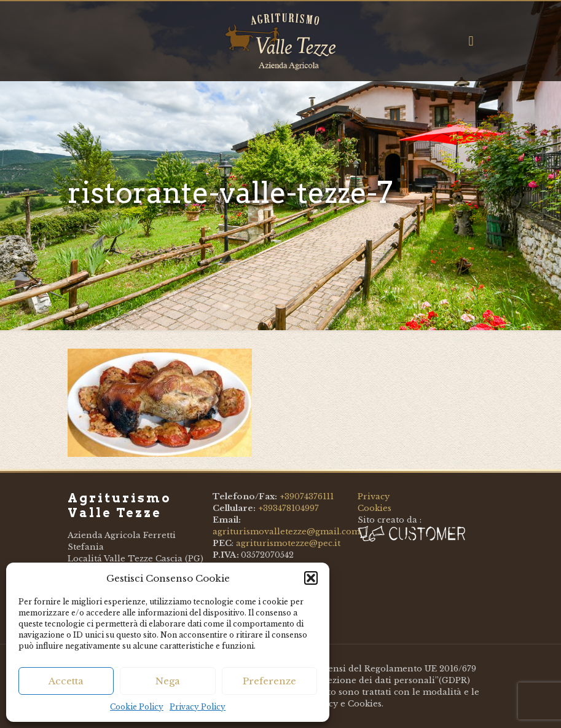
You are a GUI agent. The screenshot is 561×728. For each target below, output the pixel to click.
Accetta (66, 681)
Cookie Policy (137, 707)
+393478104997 (288, 508)
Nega (168, 681)
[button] (311, 578)
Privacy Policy (198, 707)
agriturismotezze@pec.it (288, 543)
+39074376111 (307, 497)
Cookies (375, 508)
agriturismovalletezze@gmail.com (286, 532)
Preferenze (269, 681)
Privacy (374, 497)
